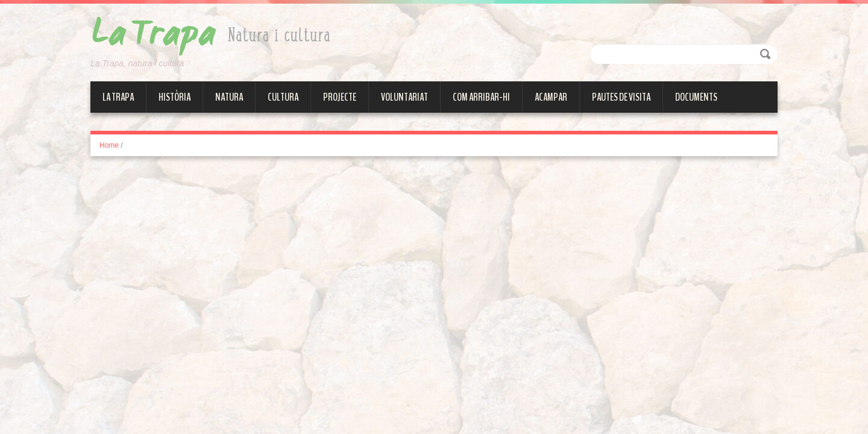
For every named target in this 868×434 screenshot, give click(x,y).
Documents (696, 97)
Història (175, 97)
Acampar (551, 97)
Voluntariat (404, 97)
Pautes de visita (621, 97)
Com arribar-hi (481, 97)
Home (109, 145)
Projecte (340, 97)
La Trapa (118, 97)
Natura (229, 97)
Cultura (283, 97)
